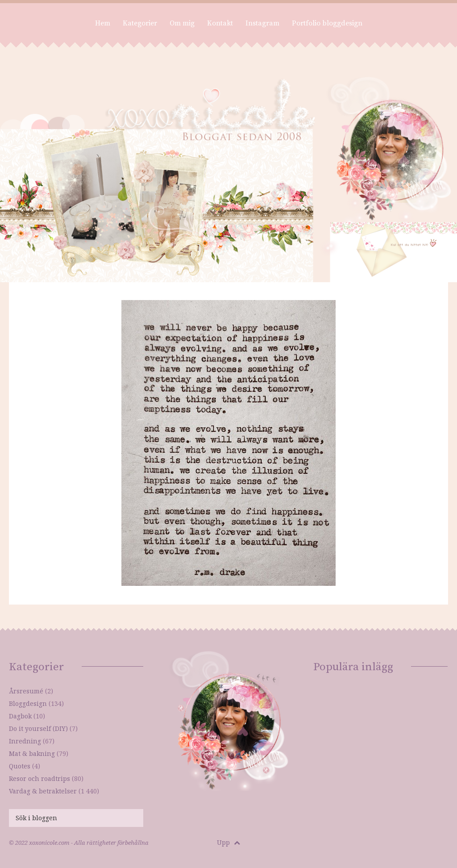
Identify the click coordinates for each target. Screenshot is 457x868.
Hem (103, 23)
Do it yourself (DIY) (38, 728)
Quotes (20, 766)
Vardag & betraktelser (43, 791)
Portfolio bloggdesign (327, 23)
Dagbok (20, 716)
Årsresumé (26, 691)
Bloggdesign (28, 703)
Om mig (182, 23)
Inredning (25, 741)
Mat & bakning (32, 753)
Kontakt (220, 23)
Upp (228, 842)
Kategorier (140, 23)
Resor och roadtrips (39, 778)
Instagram (262, 23)
